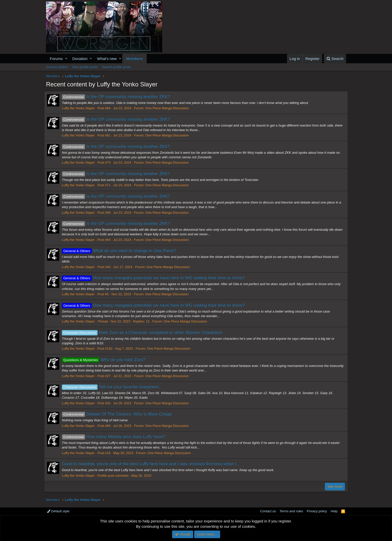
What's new (107, 59)
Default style (58, 511)
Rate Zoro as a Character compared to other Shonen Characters (144, 333)
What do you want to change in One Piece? (121, 251)
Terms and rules (291, 511)
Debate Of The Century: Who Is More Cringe (118, 414)
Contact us (268, 511)
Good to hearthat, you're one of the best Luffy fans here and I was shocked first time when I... (153, 464)
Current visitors (57, 67)
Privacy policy (317, 511)
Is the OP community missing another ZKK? (118, 97)
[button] (66, 59)
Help (334, 511)
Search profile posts (116, 67)
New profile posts (85, 67)
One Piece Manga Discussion (169, 108)
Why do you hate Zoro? (105, 360)
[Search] (335, 59)
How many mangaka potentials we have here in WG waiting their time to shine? (155, 278)
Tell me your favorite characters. (113, 387)
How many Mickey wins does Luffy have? (115, 437)
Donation (80, 59)
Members (134, 59)
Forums (56, 59)
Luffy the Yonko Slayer (80, 108)
